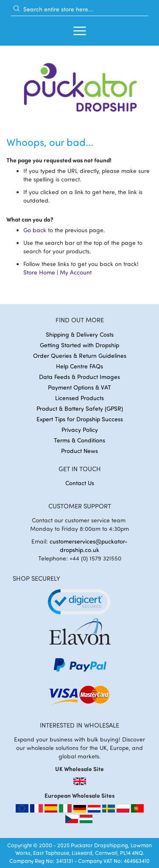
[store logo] (79, 85)
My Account (76, 272)
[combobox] (79, 9)
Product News (79, 451)
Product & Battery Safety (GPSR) (80, 408)
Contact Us (80, 483)
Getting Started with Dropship (79, 345)
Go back (35, 230)
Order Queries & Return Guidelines (80, 356)
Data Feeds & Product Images (79, 377)
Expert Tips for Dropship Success (80, 419)
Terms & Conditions (79, 440)
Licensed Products (79, 398)
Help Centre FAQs (79, 366)
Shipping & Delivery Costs (80, 334)
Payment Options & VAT (79, 387)
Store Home (39, 272)
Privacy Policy (80, 430)
